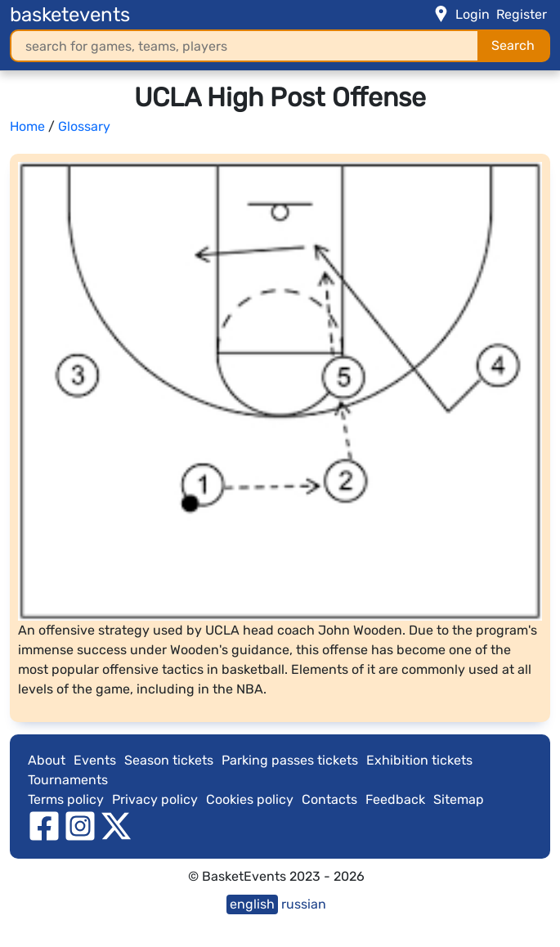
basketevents (70, 15)
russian (304, 904)
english (252, 904)
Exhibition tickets (419, 760)
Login (473, 14)
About (47, 760)
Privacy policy (155, 799)
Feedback (395, 799)
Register (522, 14)
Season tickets (169, 760)
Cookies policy (250, 799)
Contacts (329, 799)
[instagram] (80, 825)
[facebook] (44, 825)
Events (95, 760)
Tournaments (68, 780)
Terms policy (66, 799)
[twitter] (116, 825)
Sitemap (459, 799)
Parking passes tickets (290, 760)
